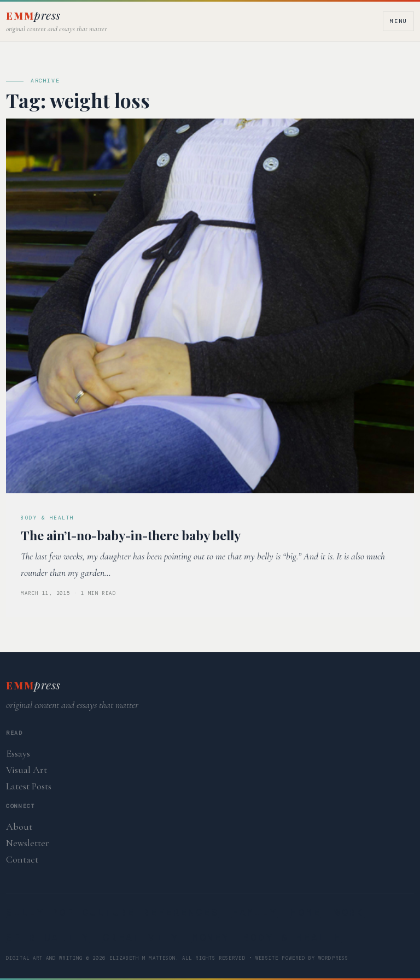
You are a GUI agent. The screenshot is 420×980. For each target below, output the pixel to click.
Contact (22, 859)
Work (349, 912)
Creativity (141, 937)
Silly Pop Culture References (112, 912)
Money (211, 937)
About (19, 826)
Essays (18, 753)
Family (255, 912)
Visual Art (27, 770)
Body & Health (292, 937)
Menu (398, 21)
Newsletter (28, 843)
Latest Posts (29, 786)
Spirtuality (48, 937)
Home (306, 912)
